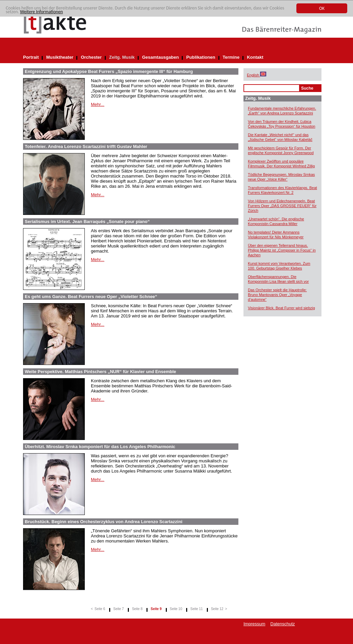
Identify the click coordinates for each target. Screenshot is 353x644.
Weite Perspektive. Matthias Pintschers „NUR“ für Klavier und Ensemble (100, 372)
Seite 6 (100, 609)
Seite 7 (119, 609)
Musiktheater (60, 57)
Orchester (91, 57)
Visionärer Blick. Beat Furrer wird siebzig (281, 308)
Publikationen (201, 57)
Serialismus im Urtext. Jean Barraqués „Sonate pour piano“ (87, 222)
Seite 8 (137, 609)
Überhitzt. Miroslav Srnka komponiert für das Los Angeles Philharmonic (100, 447)
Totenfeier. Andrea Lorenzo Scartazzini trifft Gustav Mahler (86, 146)
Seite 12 (217, 609)
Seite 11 (197, 609)
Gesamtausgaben (160, 57)
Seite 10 (176, 609)
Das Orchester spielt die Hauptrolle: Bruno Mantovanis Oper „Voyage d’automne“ (277, 295)
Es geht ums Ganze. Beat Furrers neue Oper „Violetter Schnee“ (91, 297)
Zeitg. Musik (122, 57)
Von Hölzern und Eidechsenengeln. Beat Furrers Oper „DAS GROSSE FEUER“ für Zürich (282, 206)
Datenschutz (282, 624)
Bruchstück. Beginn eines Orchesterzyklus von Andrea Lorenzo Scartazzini (104, 522)
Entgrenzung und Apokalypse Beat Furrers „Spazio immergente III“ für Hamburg (109, 71)
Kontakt (255, 57)
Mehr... (98, 104)
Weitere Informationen (41, 12)
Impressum (254, 624)
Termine (231, 57)
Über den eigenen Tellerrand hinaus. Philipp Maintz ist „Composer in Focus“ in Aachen (282, 250)
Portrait (31, 57)
